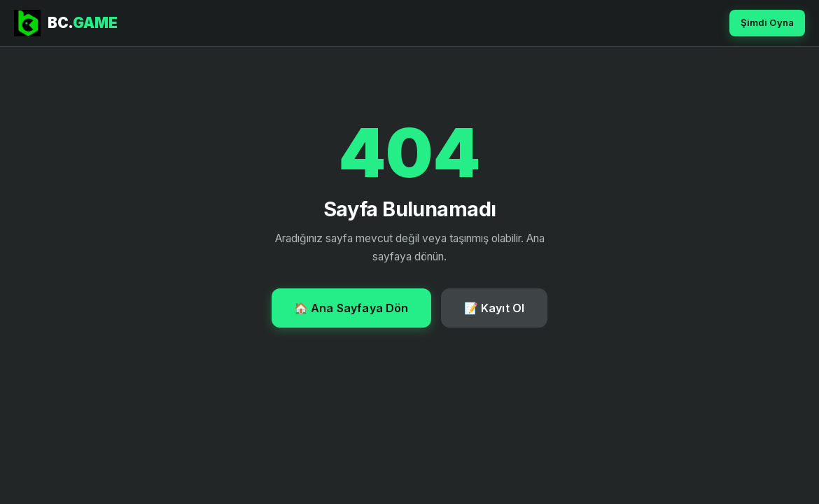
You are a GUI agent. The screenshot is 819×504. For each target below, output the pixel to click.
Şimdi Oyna (767, 22)
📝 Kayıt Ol (495, 308)
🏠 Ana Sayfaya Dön (351, 308)
